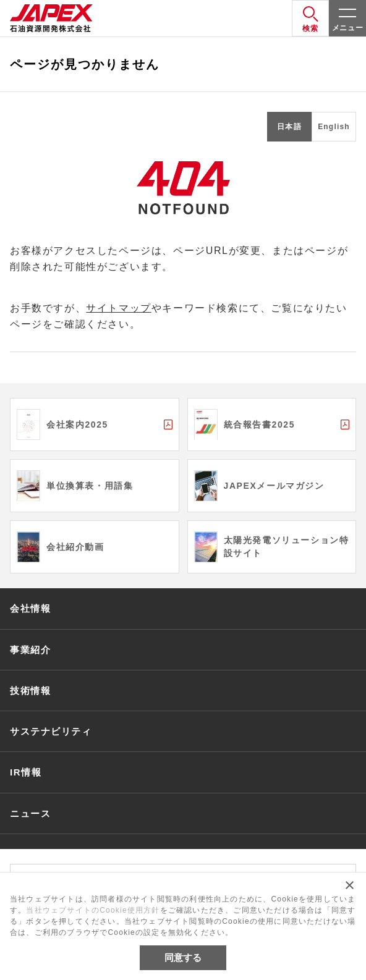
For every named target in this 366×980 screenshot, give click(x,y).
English (334, 127)
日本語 (289, 127)
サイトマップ (119, 308)
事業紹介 (30, 650)
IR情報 (26, 772)
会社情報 (30, 608)
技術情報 (30, 691)
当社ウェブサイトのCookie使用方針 (93, 910)
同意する (183, 957)
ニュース (30, 813)
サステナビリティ (51, 731)
